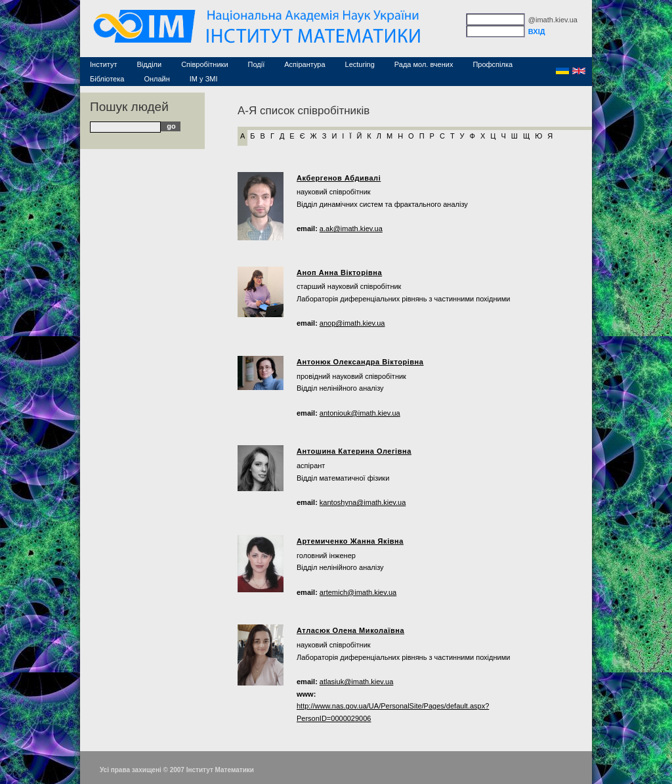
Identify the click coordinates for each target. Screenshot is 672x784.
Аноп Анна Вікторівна (339, 272)
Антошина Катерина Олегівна (354, 451)
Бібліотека (107, 79)
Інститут (104, 64)
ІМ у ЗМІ (204, 79)
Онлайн (157, 79)
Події (257, 64)
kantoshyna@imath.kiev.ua (363, 502)
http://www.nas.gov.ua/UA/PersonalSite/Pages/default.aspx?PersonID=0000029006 (393, 712)
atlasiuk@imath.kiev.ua (356, 682)
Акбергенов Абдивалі (339, 178)
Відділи (150, 64)
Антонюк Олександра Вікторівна (360, 362)
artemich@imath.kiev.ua (358, 592)
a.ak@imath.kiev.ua (351, 229)
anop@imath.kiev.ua (352, 323)
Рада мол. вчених (424, 64)
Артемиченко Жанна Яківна (350, 541)
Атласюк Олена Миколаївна (350, 630)
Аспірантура (304, 64)
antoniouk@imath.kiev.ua (360, 413)
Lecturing (360, 64)
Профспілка (493, 64)
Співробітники (204, 64)
